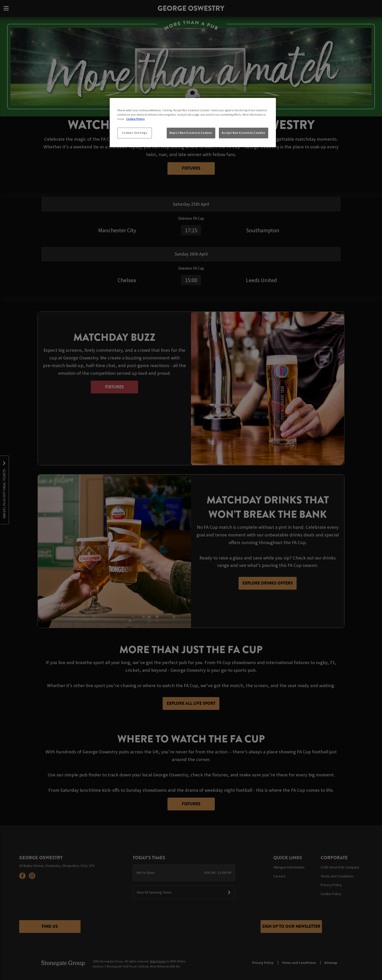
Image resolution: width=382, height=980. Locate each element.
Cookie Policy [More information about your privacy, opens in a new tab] (135, 119)
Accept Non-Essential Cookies (244, 133)
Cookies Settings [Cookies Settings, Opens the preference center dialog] (134, 133)
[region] (193, 123)
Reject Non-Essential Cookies (191, 133)
